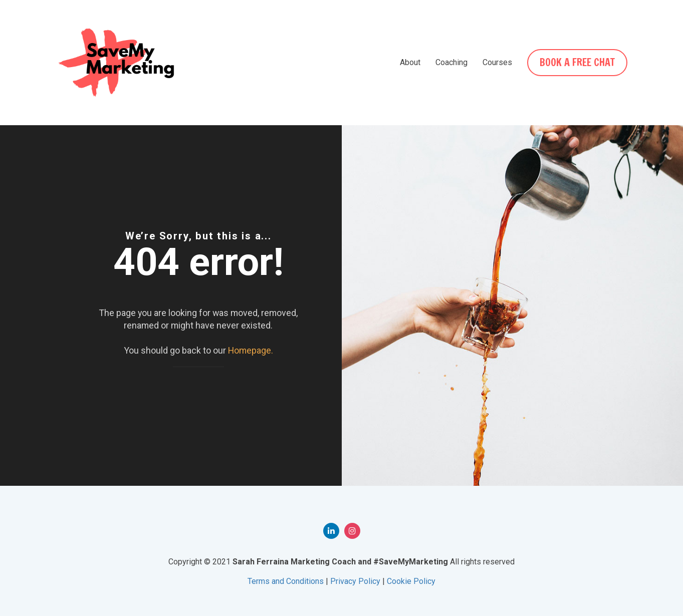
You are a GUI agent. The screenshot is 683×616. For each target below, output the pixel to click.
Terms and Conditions (286, 581)
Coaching (451, 62)
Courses (497, 62)
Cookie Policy (411, 581)
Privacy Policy (355, 581)
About (410, 62)
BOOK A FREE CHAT (577, 62)
